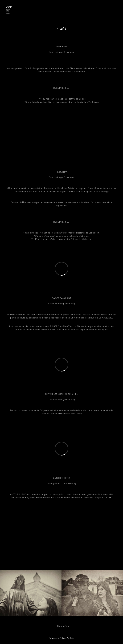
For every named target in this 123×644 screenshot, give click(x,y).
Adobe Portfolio (67, 638)
